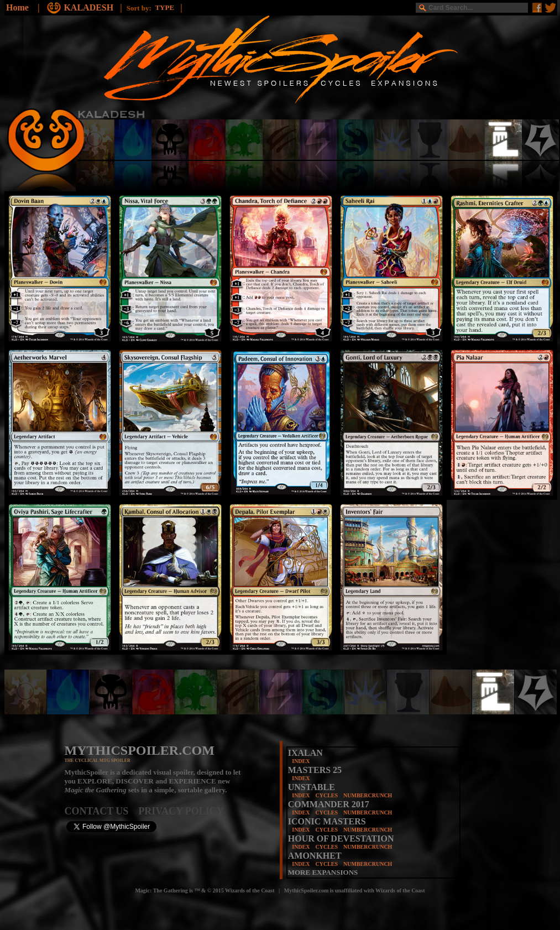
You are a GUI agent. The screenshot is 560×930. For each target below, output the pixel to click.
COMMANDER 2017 (329, 804)
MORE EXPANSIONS (323, 872)
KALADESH (90, 7)
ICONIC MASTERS (327, 821)
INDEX (301, 761)
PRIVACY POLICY (181, 811)
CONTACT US (102, 811)
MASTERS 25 (315, 770)
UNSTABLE (312, 787)
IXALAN (305, 753)
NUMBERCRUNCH (368, 795)
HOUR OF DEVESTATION (341, 838)
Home (17, 7)
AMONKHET (315, 856)
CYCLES (326, 795)
